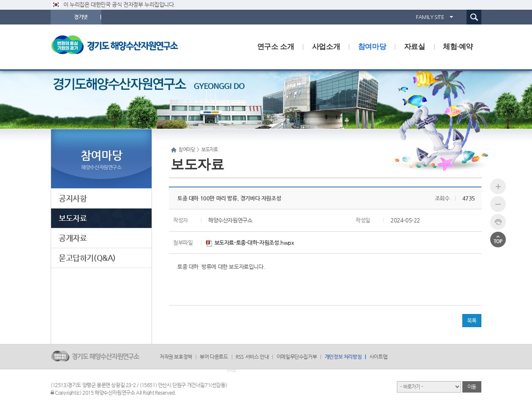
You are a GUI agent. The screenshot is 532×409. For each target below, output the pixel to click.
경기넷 (81, 17)
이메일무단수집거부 (297, 357)
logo (120, 47)
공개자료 (73, 238)
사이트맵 (378, 357)
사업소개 (326, 47)
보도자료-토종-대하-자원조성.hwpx (250, 242)
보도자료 (73, 218)
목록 (472, 321)
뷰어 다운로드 (214, 357)
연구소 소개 (275, 47)
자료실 (415, 47)
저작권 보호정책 (176, 357)
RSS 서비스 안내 (252, 357)
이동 (472, 387)
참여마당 (372, 47)
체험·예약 (458, 47)
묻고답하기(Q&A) (87, 258)
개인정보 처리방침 (343, 357)
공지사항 (73, 198)
